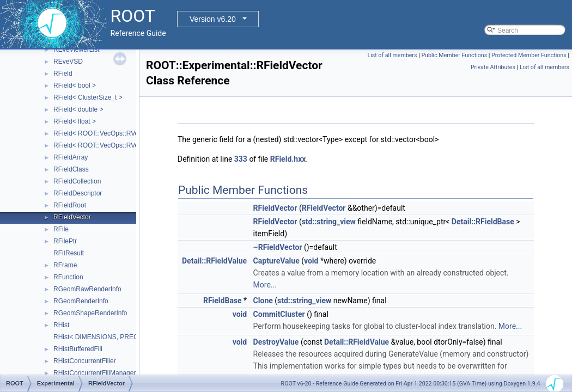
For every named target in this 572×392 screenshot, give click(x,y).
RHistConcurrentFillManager (95, 373)
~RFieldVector (278, 247)
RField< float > (75, 121)
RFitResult (69, 253)
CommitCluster (279, 314)
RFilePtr (65, 241)
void (311, 261)
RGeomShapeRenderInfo (90, 313)
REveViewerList (76, 50)
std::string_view (329, 222)
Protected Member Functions (529, 55)
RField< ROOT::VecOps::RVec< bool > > (112, 133)
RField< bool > (75, 85)
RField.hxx (288, 159)
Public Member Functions (454, 55)
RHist (61, 325)
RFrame (65, 265)
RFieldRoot (70, 205)
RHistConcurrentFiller (85, 361)
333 (241, 159)
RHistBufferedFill (78, 349)
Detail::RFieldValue (214, 261)
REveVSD (68, 62)
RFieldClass (71, 169)
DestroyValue (276, 342)
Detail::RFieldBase (483, 222)
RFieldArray (71, 157)
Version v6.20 (213, 19)
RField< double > (78, 109)
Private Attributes (493, 67)
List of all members (392, 55)
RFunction (68, 277)
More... (265, 285)
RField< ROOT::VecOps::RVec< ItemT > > (114, 145)
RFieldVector (72, 217)
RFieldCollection (77, 181)
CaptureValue (276, 261)
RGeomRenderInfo (81, 301)
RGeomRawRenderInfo (87, 289)
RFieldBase (223, 301)
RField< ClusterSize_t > (88, 97)
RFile (61, 229)
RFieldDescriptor (78, 193)
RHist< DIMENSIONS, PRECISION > (108, 337)
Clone (263, 301)
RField (63, 73)
